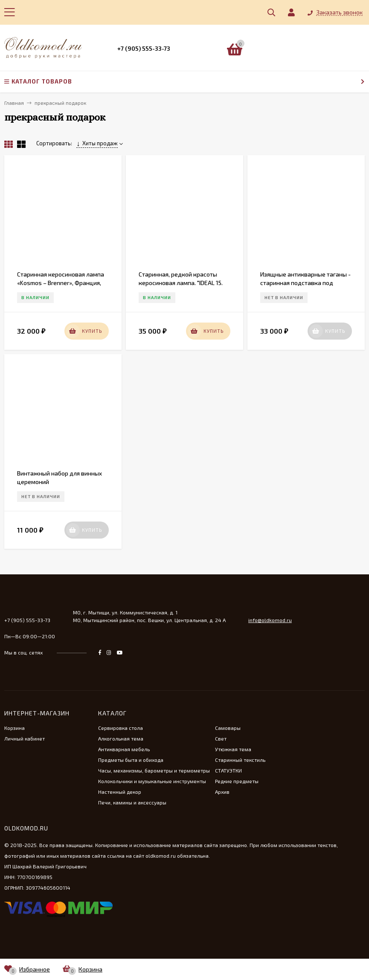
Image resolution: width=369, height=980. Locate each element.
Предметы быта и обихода (131, 760)
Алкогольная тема (121, 738)
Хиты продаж (97, 143)
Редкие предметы (237, 781)
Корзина (15, 728)
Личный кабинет (25, 738)
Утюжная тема (233, 749)
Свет (221, 738)
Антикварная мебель (124, 749)
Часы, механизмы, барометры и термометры (154, 770)
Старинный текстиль (240, 760)
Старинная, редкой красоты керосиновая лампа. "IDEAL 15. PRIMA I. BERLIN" (181, 283)
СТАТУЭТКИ (228, 770)
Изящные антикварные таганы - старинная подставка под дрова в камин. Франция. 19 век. (305, 283)
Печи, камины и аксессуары (132, 802)
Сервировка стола (121, 728)
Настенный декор (120, 792)
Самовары (228, 728)
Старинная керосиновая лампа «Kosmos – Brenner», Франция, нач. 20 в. (61, 283)
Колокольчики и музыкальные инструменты (152, 781)
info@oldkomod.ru (270, 620)
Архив (222, 792)
